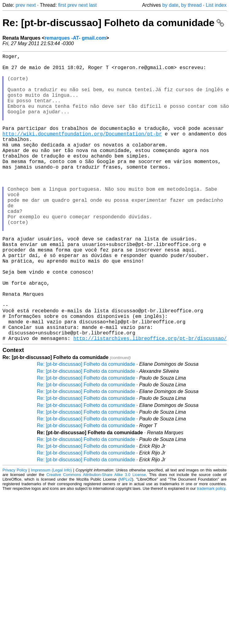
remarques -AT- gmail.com (75, 38)
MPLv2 (126, 543)
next (31, 5)
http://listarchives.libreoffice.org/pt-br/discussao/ (150, 402)
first (62, 5)
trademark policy (211, 552)
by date (170, 5)
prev (20, 5)
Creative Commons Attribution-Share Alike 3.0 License (96, 539)
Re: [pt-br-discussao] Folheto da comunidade (113, 23)
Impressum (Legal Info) (51, 534)
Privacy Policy (15, 534)
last (93, 5)
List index (216, 5)
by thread (191, 5)
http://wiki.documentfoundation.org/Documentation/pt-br (82, 152)
